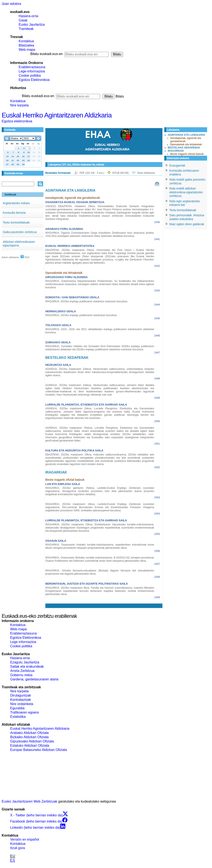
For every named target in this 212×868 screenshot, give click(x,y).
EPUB (121, 173)
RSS (25, 257)
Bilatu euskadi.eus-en (47, 54)
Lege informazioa (23, 642)
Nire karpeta (19, 105)
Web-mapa (27, 50)
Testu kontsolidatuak (16, 222)
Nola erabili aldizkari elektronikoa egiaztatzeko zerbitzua (186, 192)
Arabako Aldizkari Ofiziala (29, 733)
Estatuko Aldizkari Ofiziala (30, 746)
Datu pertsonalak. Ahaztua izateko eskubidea (187, 217)
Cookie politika (30, 76)
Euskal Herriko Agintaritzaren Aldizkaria (57, 115)
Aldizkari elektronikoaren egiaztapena (19, 244)
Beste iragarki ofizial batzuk (187, 154)
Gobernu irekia (21, 675)
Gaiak (23, 20)
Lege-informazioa (32, 71)
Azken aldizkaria (10, 257)
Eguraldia (17, 708)
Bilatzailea (26, 45)
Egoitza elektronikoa (17, 121)
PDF (92, 173)
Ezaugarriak (177, 165)
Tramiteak (26, 29)
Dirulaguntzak (21, 695)
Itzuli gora (17, 848)
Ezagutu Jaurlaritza (25, 662)
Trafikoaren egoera (24, 712)
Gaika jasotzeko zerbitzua (20, 232)
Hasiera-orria (28, 16)
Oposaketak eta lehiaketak (186, 144)
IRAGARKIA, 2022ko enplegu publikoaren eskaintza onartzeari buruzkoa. (87, 301)
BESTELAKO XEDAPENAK (184, 148)
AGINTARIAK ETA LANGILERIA (186, 135)
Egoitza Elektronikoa (34, 80)
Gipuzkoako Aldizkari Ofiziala (32, 741)
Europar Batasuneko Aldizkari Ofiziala (39, 750)
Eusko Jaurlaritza (32, 25)
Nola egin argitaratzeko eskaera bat (185, 203)
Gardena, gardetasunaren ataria (34, 679)
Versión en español (25, 839)
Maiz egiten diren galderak (187, 224)
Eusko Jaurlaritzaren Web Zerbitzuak (29, 801)
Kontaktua (26, 41)
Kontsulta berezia (14, 213)
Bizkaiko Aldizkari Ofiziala (29, 737)
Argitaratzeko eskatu (16, 203)
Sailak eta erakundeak (27, 667)
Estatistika (18, 717)
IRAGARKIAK (176, 151)
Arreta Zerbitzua (22, 671)
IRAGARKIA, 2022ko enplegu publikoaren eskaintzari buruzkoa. (81, 315)
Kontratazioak (21, 700)
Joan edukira (11, 4)
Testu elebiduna (146, 173)
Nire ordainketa (22, 704)
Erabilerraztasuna (32, 67)
